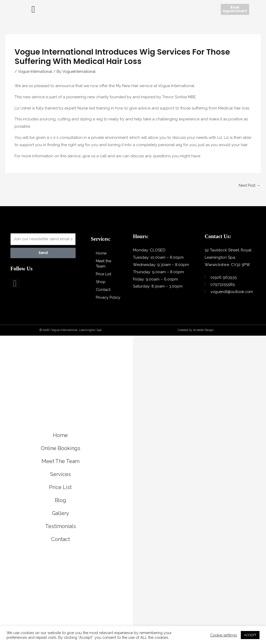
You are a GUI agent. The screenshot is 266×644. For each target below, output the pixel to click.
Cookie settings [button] (224, 635)
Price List (104, 274)
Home (101, 253)
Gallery (61, 518)
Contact (103, 290)
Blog (61, 505)
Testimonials (61, 531)
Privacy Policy (102, 300)
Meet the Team (104, 264)
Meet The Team (61, 466)
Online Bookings (61, 453)
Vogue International (36, 71)
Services (61, 479)
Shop (101, 282)
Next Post (249, 185)
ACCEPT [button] (250, 635)
